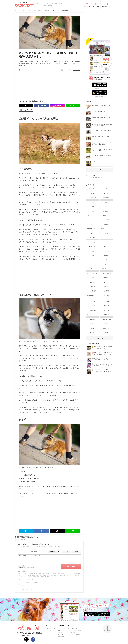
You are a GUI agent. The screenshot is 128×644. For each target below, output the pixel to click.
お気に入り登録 (76, 70)
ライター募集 (61, 637)
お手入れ (106, 193)
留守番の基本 (106, 287)
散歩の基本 (106, 220)
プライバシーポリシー (77, 630)
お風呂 (106, 324)
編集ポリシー (61, 630)
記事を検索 (96, 6)
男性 (77, 551)
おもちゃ (93, 255)
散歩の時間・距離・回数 (93, 229)
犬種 (106, 189)
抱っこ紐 (93, 287)
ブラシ (106, 260)
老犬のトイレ (93, 306)
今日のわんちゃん (50, 628)
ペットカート (93, 264)
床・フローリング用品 (93, 273)
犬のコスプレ (106, 278)
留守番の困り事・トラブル (93, 296)
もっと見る (100, 170)
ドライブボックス (106, 269)
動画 (106, 207)
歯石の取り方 (106, 328)
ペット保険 (49, 630)
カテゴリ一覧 (87, 6)
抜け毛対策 (93, 324)
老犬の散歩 (106, 310)
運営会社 (73, 632)
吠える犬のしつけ (93, 216)
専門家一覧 (74, 628)
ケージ (106, 238)
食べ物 (93, 193)
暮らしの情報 (106, 198)
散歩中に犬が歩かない (106, 229)
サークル (93, 242)
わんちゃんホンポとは (63, 628)
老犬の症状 (93, 319)
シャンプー (106, 255)
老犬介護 (93, 301)
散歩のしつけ (93, 224)
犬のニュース (93, 198)
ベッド (106, 242)
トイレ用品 (93, 238)
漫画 (93, 207)
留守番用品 (106, 291)
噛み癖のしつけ (106, 216)
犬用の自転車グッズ (106, 273)
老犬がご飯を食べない (93, 315)
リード (93, 260)
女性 (67, 551)
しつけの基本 (106, 211)
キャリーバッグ (106, 264)
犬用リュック (93, 269)
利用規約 (60, 632)
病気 (93, 202)
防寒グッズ (106, 282)
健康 (106, 202)
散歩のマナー (93, 233)
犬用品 (106, 233)
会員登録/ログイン (107, 6)
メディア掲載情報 (76, 634)
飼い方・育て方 (93, 189)
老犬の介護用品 (106, 301)
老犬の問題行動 (93, 310)
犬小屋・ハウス (93, 247)
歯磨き (93, 328)
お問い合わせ (61, 634)
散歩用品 (106, 224)
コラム (93, 211)
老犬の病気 (106, 315)
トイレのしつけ (93, 220)
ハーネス (106, 247)
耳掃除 (106, 333)
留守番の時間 (93, 291)
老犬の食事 (106, 306)
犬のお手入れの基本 (106, 319)
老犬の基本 (106, 295)
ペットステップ (93, 282)
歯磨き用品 (106, 251)
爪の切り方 (93, 333)
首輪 (93, 251)
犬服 (93, 278)
